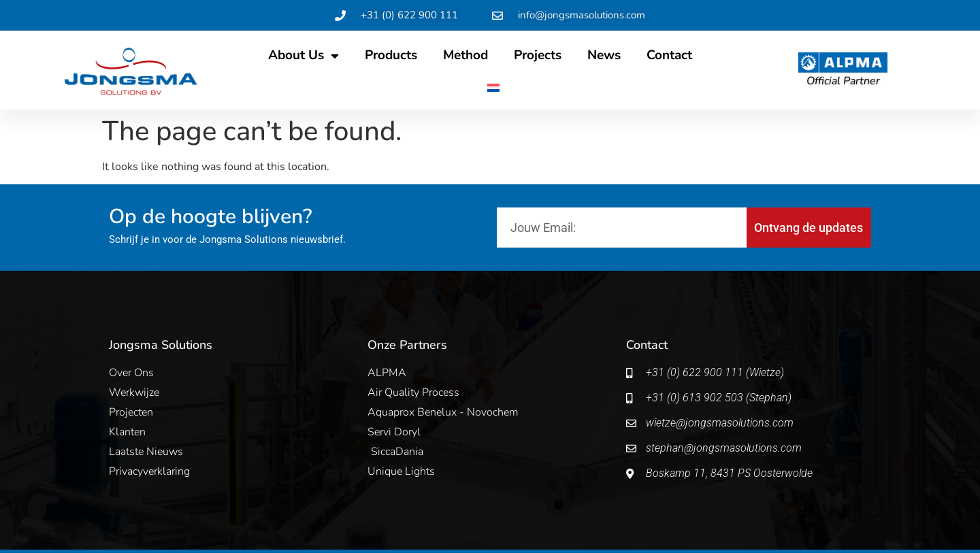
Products (391, 55)
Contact (669, 55)
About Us (304, 55)
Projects (538, 55)
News (604, 55)
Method (465, 55)
